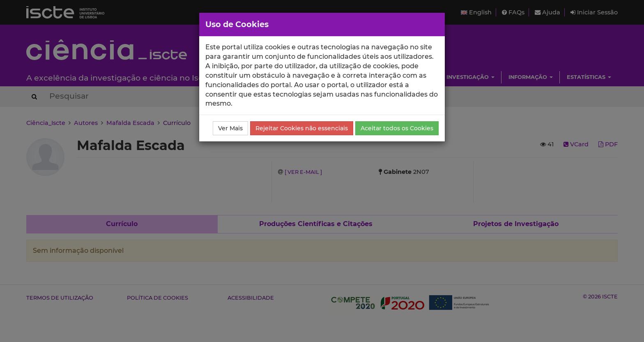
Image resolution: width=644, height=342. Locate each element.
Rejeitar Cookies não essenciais (302, 128)
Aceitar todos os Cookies (397, 128)
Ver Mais (230, 128)
